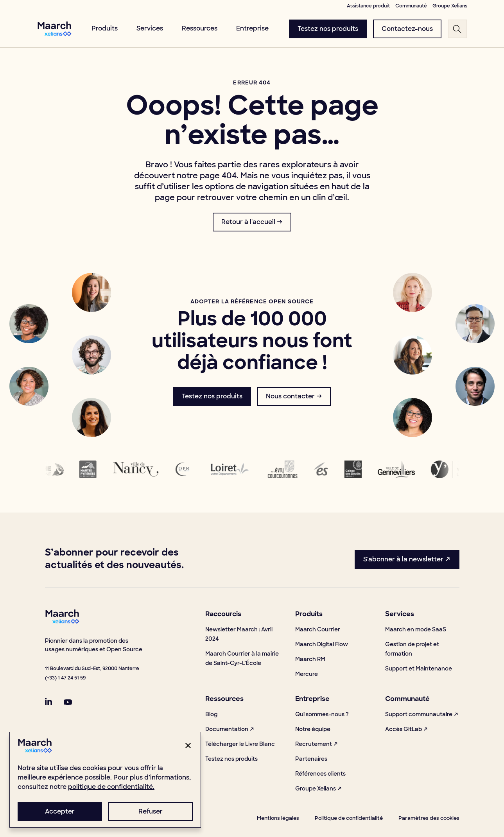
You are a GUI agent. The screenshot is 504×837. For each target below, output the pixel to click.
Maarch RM (310, 659)
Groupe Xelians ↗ (319, 789)
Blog (211, 714)
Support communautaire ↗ (422, 714)
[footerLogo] (62, 622)
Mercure (307, 674)
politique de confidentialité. (111, 787)
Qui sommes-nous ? (322, 714)
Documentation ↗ (230, 729)
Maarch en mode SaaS (416, 629)
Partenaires (311, 759)
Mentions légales (278, 818)
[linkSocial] (48, 701)
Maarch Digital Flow (322, 644)
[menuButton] (328, 29)
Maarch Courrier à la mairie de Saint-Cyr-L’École (242, 658)
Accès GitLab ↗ (407, 729)
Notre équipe (313, 729)
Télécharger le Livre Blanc (240, 744)
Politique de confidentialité (349, 818)
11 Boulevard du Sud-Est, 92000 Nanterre (92, 669)
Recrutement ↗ (317, 744)
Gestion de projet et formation (412, 649)
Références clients (320, 774)
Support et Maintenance (419, 669)
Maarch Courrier (318, 629)
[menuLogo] (54, 29)
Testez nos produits (231, 759)
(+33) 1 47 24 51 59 (65, 678)
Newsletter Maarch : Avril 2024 (239, 634)
